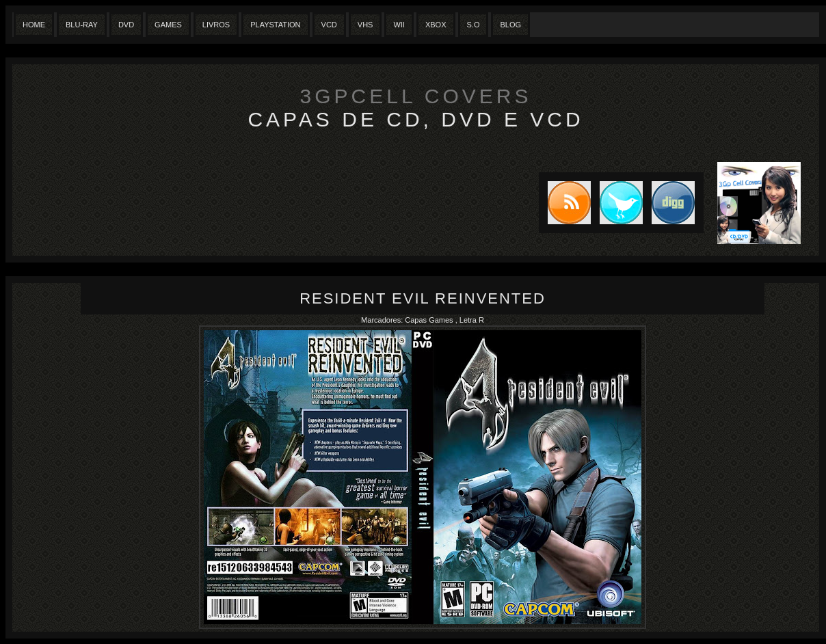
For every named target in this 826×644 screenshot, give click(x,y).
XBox (436, 25)
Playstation (275, 25)
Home (34, 25)
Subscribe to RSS (565, 203)
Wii (399, 25)
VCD (329, 25)
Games (168, 25)
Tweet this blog (617, 203)
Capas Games (430, 320)
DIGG (673, 203)
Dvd (126, 25)
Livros (216, 25)
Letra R (472, 320)
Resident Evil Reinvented (423, 298)
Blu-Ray (82, 25)
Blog (510, 25)
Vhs (365, 25)
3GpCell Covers (416, 96)
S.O (474, 25)
